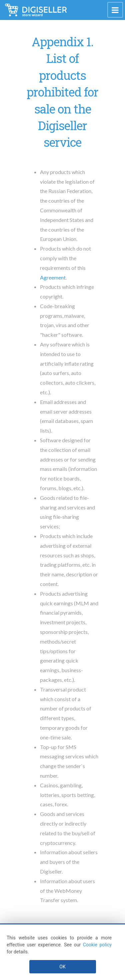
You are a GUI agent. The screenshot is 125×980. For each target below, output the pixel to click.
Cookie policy (97, 945)
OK (62, 967)
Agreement (53, 277)
